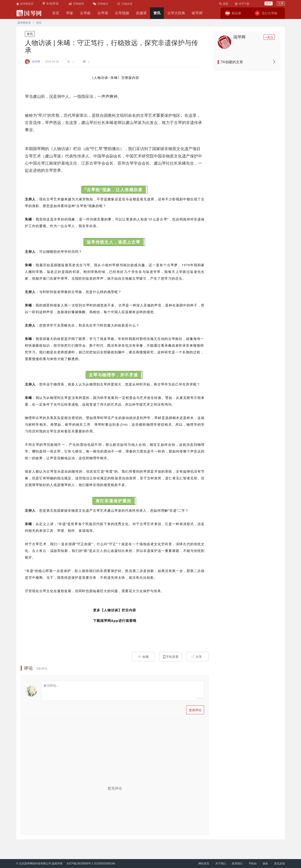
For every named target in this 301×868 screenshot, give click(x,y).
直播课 (141, 13)
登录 (269, 3)
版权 (265, 864)
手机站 (253, 864)
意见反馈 (280, 864)
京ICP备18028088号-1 (80, 864)
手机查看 (171, 657)
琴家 (70, 13)
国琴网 (239, 37)
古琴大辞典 (176, 13)
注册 (281, 3)
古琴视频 (122, 13)
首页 (56, 13)
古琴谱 (103, 13)
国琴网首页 (24, 23)
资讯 (157, 13)
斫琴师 (197, 13)
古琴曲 (85, 13)
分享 (196, 657)
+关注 (269, 37)
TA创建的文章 (248, 62)
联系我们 (237, 864)
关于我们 (221, 864)
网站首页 (204, 864)
